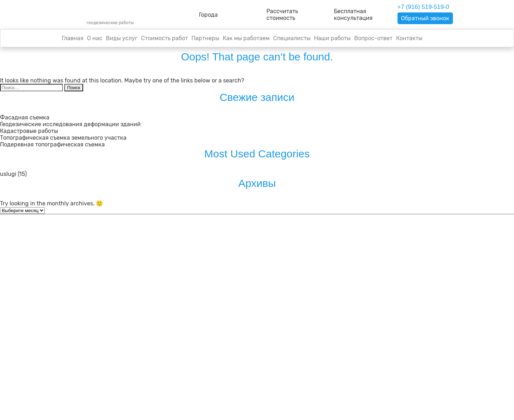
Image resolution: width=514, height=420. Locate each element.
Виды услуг (122, 38)
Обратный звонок (425, 18)
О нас (95, 38)
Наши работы (332, 38)
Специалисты (292, 38)
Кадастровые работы (29, 131)
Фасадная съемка (25, 117)
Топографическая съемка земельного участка (63, 138)
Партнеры (205, 38)
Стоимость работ (164, 38)
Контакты (409, 38)
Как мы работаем (246, 38)
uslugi (8, 174)
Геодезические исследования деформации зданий (70, 124)
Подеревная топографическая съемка (52, 144)
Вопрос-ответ (373, 38)
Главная (73, 38)
